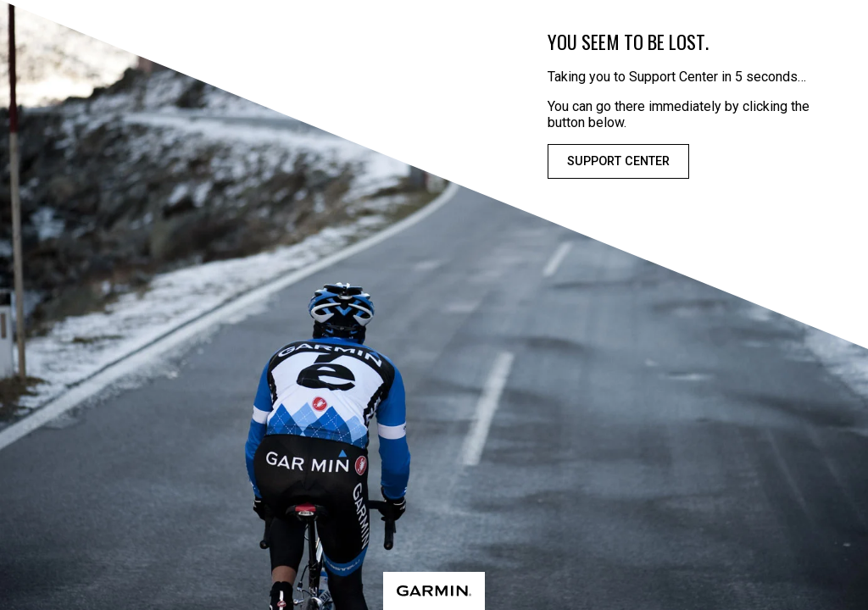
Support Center (618, 161)
